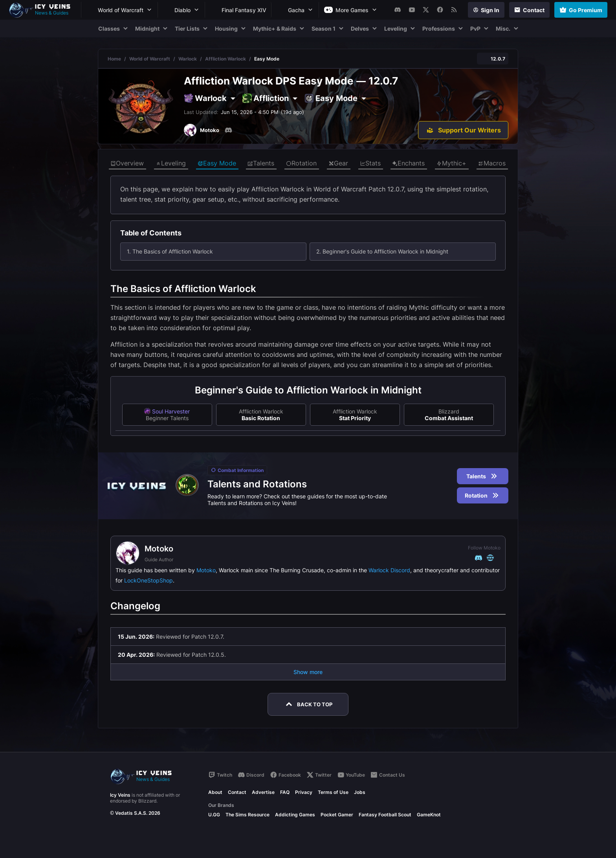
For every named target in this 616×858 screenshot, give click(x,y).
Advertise (263, 792)
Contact (237, 792)
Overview (127, 164)
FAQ (285, 792)
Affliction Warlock (225, 59)
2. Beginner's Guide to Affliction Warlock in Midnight (382, 251)
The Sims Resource (247, 815)
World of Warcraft (150, 59)
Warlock (188, 59)
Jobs (360, 792)
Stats (370, 164)
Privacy (304, 792)
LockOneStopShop (148, 580)
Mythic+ (451, 164)
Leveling (171, 164)
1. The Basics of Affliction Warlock (170, 251)
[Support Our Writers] (463, 130)
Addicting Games (295, 815)
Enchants (408, 164)
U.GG (214, 815)
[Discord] (228, 130)
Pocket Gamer (337, 815)
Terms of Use (333, 792)
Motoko (206, 570)
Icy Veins (120, 795)
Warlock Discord (389, 570)
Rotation (301, 164)
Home (114, 59)
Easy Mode (217, 164)
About (215, 792)
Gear (338, 164)
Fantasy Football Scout (385, 815)
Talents (261, 164)
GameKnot (429, 815)
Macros (492, 164)
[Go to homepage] (43, 10)
